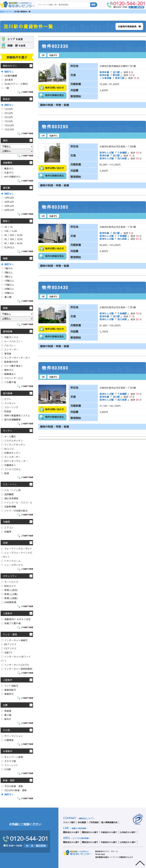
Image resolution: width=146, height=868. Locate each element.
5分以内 (7, 117)
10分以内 (8, 125)
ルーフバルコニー (12, 341)
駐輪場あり (9, 374)
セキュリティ (10, 576)
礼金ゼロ (7, 173)
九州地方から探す (128, 832)
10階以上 (8, 281)
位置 (5, 705)
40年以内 (8, 210)
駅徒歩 (6, 99)
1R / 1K (7, 227)
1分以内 (7, 109)
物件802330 (55, 46)
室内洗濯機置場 (11, 419)
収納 (5, 543)
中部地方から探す (109, 832)
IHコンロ (7, 449)
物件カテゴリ (10, 66)
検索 (93, 5)
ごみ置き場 (9, 382)
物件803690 (55, 368)
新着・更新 (9, 780)
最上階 (6, 297)
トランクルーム (11, 561)
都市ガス (7, 370)
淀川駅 (116, 72)
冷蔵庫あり (9, 465)
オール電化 (9, 436)
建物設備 (8, 331)
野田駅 (116, 75)
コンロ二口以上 (11, 469)
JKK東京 (7, 80)
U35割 (6, 769)
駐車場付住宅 (10, 362)
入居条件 (8, 613)
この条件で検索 (27, 92)
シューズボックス (12, 565)
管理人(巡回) (9, 590)
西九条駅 (122, 158)
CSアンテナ (9, 648)
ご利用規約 (94, 822)
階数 (5, 258)
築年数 (6, 188)
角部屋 (6, 711)
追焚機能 (7, 494)
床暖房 (6, 532)
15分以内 (8, 129)
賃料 (5, 140)
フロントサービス (12, 378)
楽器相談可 (9, 690)
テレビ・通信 (10, 634)
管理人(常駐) (9, 598)
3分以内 (7, 113)
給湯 (5, 473)
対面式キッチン (11, 453)
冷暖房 (6, 522)
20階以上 (8, 289)
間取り (6, 221)
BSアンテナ (9, 644)
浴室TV (7, 652)
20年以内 (8, 202)
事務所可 (7, 694)
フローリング (10, 407)
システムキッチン (12, 440)
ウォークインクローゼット (17, 549)
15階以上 (8, 285)
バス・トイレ (10, 484)
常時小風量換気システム (16, 415)
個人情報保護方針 (109, 822)
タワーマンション (12, 736)
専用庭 (6, 354)
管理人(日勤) (9, 594)
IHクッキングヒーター (14, 461)
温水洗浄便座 (10, 498)
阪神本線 (105, 72)
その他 (6, 730)
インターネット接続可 (14, 640)
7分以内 (7, 121)
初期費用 (8, 163)
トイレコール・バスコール (17, 502)
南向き (6, 719)
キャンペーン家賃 (12, 757)
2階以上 (7, 272)
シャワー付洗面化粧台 (14, 511)
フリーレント (10, 765)
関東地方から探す (71, 832)
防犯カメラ (9, 586)
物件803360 (55, 207)
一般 (5, 88)
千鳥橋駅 (122, 153)
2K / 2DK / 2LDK (12, 235)
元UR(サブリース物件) (15, 84)
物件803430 (55, 288)
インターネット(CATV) (15, 665)
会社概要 (82, 822)
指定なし (8, 72)
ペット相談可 (10, 686)
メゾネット (9, 403)
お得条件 (8, 751)
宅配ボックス (10, 337)
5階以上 (7, 276)
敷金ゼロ (7, 168)
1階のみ (7, 268)
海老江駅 (120, 78)
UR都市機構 (9, 76)
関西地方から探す (90, 832)
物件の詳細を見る (55, 95)
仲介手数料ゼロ (11, 177)
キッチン (8, 431)
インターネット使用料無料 (17, 669)
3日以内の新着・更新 (14, 790)
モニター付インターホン (16, 358)
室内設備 (8, 393)
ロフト (6, 399)
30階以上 (8, 293)
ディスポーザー (11, 457)
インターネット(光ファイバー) (16, 659)
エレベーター (10, 349)
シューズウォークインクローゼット (16, 555)
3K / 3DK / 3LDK (12, 239)
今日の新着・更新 (12, 786)
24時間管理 (9, 602)
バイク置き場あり (12, 366)
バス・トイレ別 (11, 490)
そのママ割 (9, 761)
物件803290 (55, 127)
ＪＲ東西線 (106, 78)
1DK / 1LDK (9, 231)
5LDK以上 (8, 247)
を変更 (15, 39)
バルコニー (9, 345)
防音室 (6, 411)
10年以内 (8, 198)
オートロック (10, 582)
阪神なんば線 (107, 153)
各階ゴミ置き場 (11, 623)
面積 (5, 308)
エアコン (7, 527)
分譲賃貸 (7, 740)
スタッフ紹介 (69, 822)
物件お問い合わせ (55, 88)
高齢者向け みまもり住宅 (16, 619)
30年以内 (8, 206)
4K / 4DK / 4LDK (12, 243)
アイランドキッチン (13, 445)
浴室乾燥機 (9, 506)
